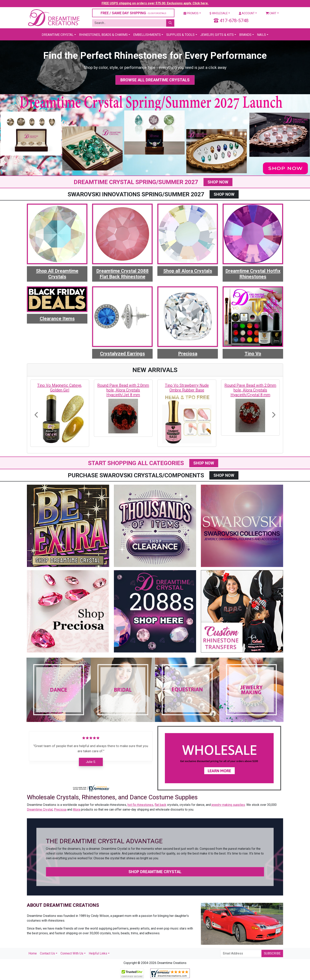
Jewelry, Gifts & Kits (217, 35)
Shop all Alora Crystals (188, 271)
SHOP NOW (218, 182)
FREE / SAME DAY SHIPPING (133, 13)
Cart (271, 13)
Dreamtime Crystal (58, 35)
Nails (261, 35)
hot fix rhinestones (140, 805)
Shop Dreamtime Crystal (155, 872)
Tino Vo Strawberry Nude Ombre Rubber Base (187, 388)
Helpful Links (98, 953)
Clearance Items (57, 319)
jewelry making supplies (228, 805)
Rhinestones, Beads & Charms (103, 35)
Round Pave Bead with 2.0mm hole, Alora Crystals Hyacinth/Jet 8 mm (123, 390)
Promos (191, 13)
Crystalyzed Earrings (122, 354)
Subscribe (272, 953)
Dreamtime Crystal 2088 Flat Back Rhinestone (122, 274)
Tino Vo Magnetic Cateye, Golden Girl (60, 388)
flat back (160, 805)
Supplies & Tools (180, 35)
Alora (77, 810)
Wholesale (219, 13)
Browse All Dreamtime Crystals (155, 80)
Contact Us (47, 953)
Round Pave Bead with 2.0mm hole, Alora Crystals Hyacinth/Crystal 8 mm (250, 390)
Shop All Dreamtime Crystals (57, 274)
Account (247, 13)
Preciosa (188, 354)
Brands (245, 35)
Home (33, 953)
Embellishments (147, 35)
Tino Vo (253, 354)
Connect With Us (72, 953)
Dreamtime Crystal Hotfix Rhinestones (253, 274)
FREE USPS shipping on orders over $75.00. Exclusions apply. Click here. (155, 3)
